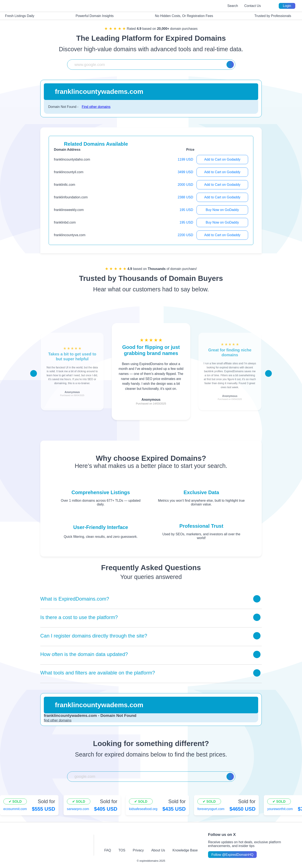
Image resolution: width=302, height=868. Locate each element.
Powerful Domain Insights (92, 16)
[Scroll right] (268, 373)
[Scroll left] (34, 373)
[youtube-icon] (158, 840)
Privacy (138, 850)
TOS (122, 850)
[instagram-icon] (130, 840)
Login (287, 6)
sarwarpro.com (78, 809)
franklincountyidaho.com (72, 159)
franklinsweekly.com (69, 210)
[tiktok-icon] (172, 840)
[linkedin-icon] (186, 840)
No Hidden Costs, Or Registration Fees (182, 16)
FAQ (108, 850)
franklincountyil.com (69, 172)
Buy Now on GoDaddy (222, 210)
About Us (158, 850)
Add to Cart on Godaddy (222, 159)
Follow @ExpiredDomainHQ (232, 855)
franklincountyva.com (70, 235)
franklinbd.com (65, 222)
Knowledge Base (185, 850)
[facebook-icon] (116, 840)
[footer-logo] (51, 845)
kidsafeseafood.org (143, 809)
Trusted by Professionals (270, 16)
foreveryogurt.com (211, 809)
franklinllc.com (64, 185)
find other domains (58, 720)
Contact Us (253, 6)
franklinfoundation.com (71, 197)
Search (233, 6)
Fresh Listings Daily (17, 16)
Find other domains (96, 107)
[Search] (230, 65)
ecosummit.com (15, 809)
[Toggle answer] (257, 599)
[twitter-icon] (144, 840)
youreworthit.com (280, 809)
